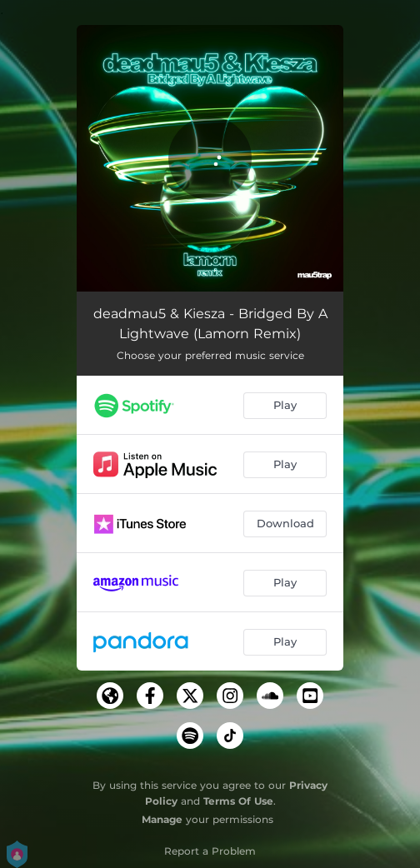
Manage (162, 819)
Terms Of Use (238, 801)
